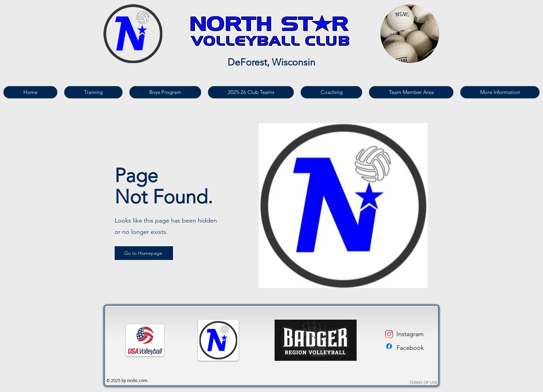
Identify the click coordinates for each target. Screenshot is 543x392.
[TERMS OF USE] (423, 383)
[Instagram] (389, 334)
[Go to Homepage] (144, 253)
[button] (93, 92)
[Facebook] (389, 346)
